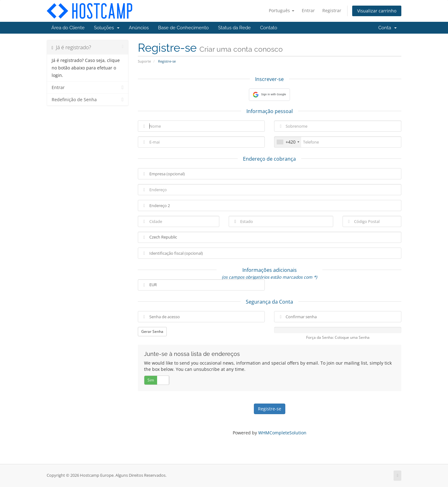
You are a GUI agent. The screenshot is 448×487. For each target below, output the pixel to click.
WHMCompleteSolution (282, 433)
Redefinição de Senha (88, 100)
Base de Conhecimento (183, 28)
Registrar (332, 10)
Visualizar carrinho (377, 11)
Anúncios (139, 28)
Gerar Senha (152, 331)
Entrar (308, 10)
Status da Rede (234, 28)
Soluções (107, 28)
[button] (269, 95)
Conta (387, 28)
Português (282, 10)
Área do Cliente (68, 28)
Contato (269, 28)
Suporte (144, 61)
